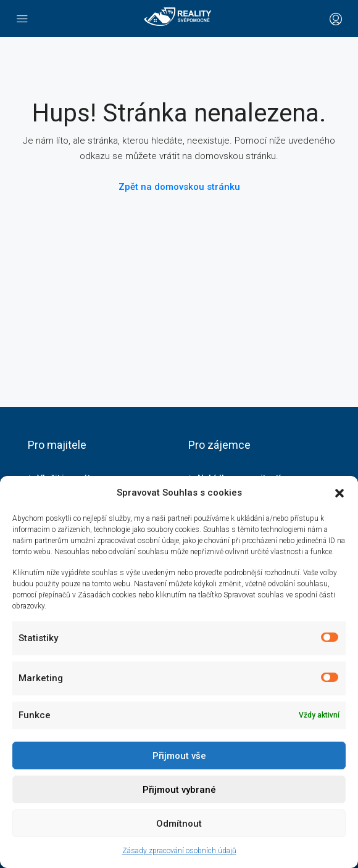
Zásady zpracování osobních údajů (179, 851)
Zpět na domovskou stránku (179, 187)
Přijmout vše (179, 756)
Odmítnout (179, 824)
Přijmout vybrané (179, 790)
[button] (339, 493)
